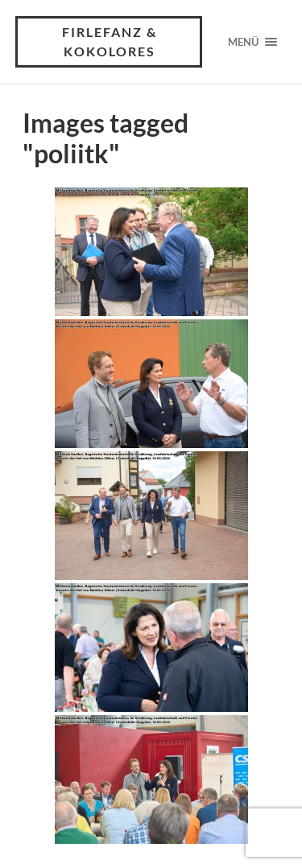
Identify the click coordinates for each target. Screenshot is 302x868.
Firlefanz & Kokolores (110, 41)
